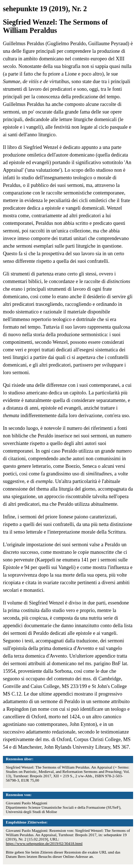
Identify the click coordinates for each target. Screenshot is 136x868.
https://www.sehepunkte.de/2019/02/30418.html (44, 843)
